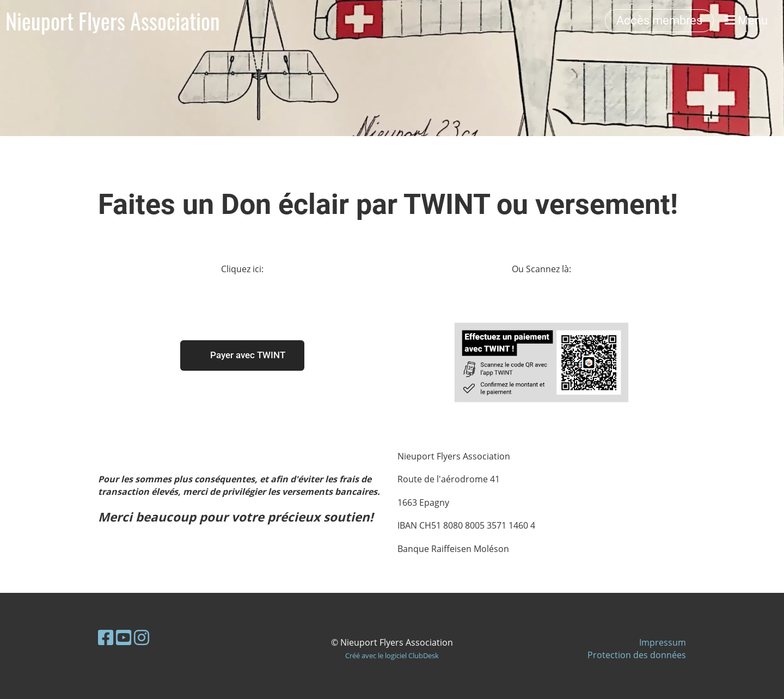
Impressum (663, 642)
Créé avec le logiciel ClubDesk (392, 655)
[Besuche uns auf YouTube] (124, 637)
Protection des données (637, 655)
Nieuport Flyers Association (113, 21)
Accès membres (659, 20)
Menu (746, 20)
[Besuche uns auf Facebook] (106, 637)
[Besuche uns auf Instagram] (142, 637)
